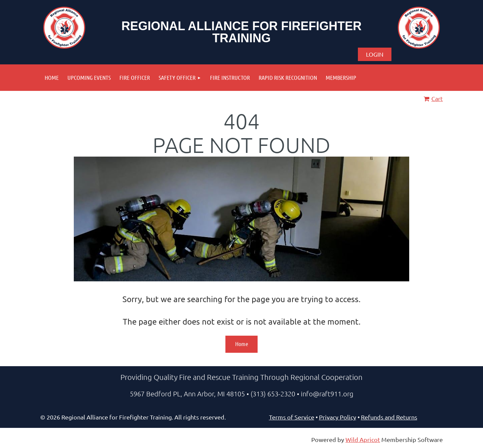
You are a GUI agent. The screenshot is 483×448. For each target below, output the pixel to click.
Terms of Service (292, 417)
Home (242, 344)
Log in (375, 54)
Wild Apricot (363, 439)
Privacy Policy (338, 417)
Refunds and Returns (389, 417)
